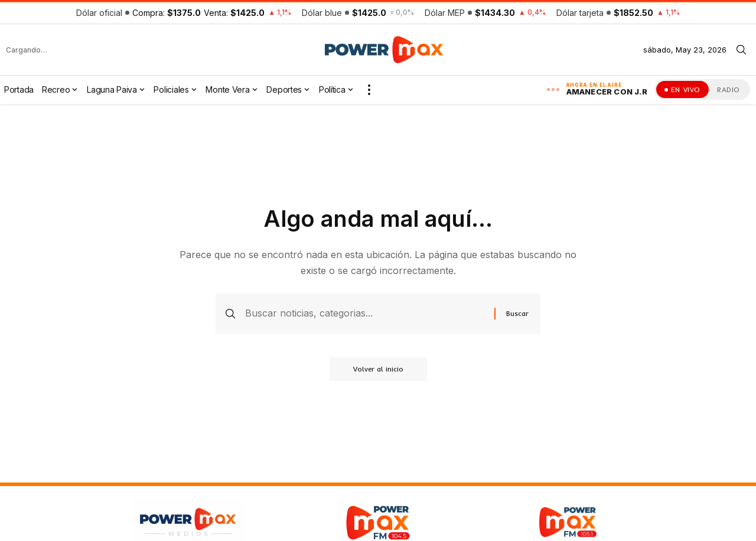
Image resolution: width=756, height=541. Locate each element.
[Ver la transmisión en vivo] (682, 89)
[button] (741, 50)
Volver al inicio (378, 369)
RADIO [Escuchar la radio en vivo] (729, 89)
